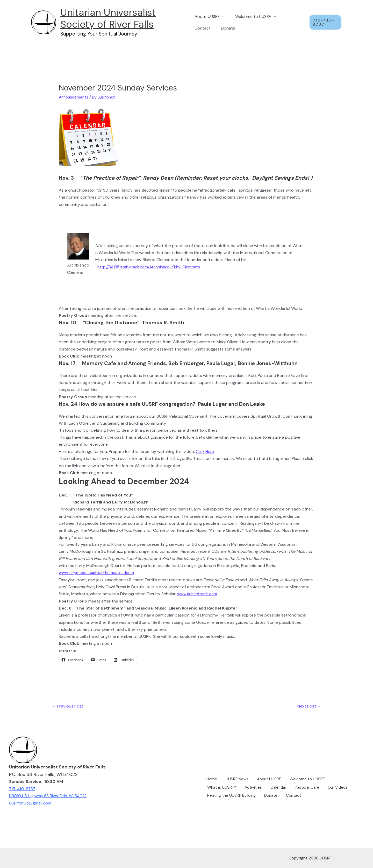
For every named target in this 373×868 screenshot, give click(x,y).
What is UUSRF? (337, 781)
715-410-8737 (23, 789)
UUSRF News (232, 781)
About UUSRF (210, 16)
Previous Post (69, 706)
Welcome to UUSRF (254, 16)
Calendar (238, 788)
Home (209, 781)
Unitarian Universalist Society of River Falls (108, 18)
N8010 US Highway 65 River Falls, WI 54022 (49, 796)
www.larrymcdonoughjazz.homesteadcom (98, 572)
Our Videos (295, 788)
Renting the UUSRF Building (230, 795)
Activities (214, 788)
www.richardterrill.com (198, 593)
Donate (226, 28)
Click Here (205, 451)
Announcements (74, 97)
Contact (203, 28)
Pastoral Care (265, 788)
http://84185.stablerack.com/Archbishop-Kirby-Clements (151, 267)
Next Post (308, 706)
